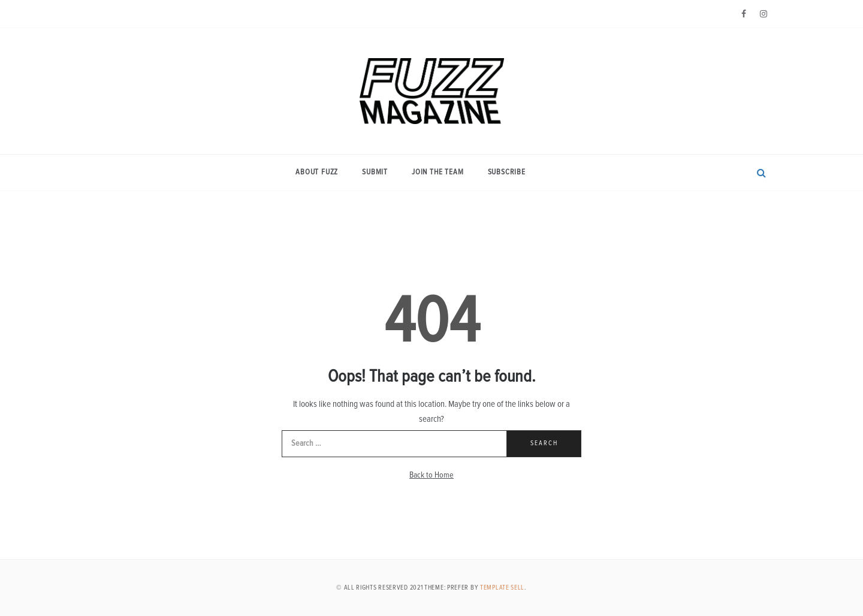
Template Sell (502, 588)
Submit (375, 172)
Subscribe (507, 172)
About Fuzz (317, 172)
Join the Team (437, 172)
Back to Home (431, 475)
